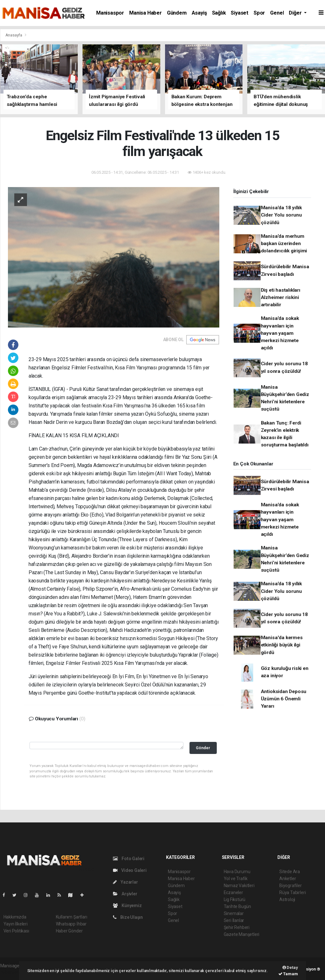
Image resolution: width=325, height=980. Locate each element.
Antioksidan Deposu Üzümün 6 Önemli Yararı (284, 699)
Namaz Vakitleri (239, 886)
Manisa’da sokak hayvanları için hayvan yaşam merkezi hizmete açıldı (280, 333)
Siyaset (240, 13)
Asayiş (199, 13)
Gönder (203, 748)
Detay (290, 967)
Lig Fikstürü (235, 899)
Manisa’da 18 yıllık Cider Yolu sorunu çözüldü (281, 215)
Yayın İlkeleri (16, 924)
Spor (259, 13)
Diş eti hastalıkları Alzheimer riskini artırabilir (281, 298)
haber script (12, 972)
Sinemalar (234, 913)
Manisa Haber (146, 13)
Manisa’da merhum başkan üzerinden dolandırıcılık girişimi (284, 244)
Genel (277, 13)
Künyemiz (127, 905)
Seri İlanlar (234, 920)
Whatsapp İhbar (71, 924)
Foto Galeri (129, 859)
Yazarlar (126, 882)
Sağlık (219, 13)
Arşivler (125, 894)
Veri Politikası (16, 931)
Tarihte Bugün (238, 906)
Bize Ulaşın (128, 917)
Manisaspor (110, 13)
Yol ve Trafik (236, 879)
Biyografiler (291, 886)
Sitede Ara (290, 872)
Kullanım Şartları (72, 917)
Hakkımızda (15, 917)
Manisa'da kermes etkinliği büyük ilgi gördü (282, 645)
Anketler (288, 879)
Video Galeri (130, 870)
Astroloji (287, 899)
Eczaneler (233, 892)
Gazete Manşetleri (242, 934)
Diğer (296, 13)
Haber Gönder (69, 931)
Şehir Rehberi (237, 927)
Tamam (288, 974)
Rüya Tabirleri (292, 892)
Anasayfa (14, 35)
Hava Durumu (237, 872)
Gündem (177, 13)
